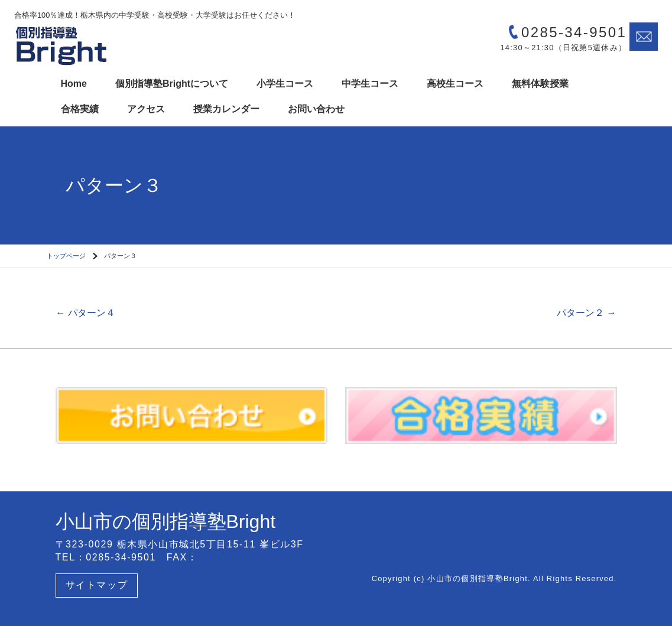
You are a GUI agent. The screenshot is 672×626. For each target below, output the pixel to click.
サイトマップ (97, 585)
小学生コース (285, 84)
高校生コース (455, 84)
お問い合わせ (316, 109)
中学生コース (370, 84)
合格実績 (80, 109)
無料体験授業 (540, 84)
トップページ (66, 256)
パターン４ (86, 313)
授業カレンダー (226, 109)
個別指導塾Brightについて (172, 84)
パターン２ (586, 313)
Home (74, 84)
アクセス (146, 109)
